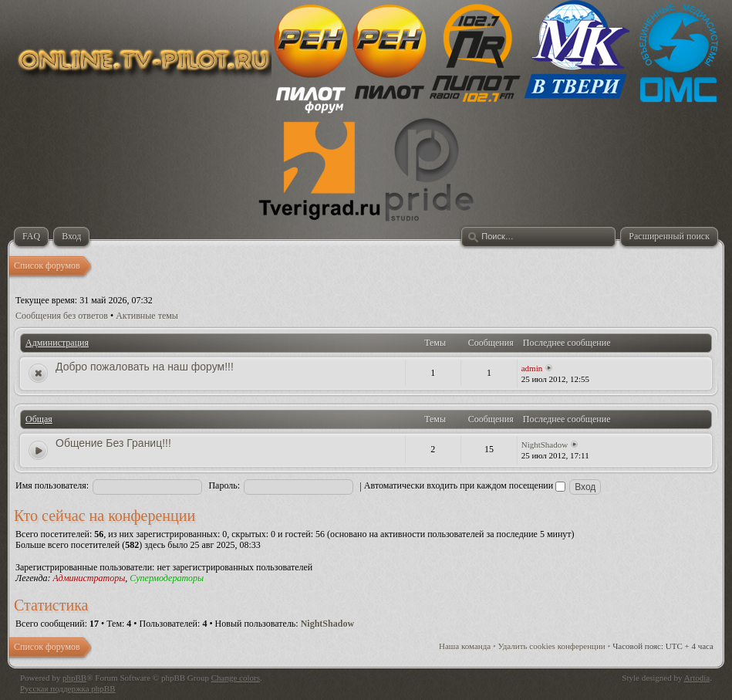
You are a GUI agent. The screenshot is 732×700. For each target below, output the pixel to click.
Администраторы (89, 578)
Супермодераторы (167, 578)
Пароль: (224, 485)
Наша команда (465, 646)
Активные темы (147, 316)
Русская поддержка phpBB (67, 688)
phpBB (74, 678)
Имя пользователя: (52, 485)
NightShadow (545, 445)
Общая (39, 419)
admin (532, 368)
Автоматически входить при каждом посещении (465, 485)
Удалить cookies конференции (552, 646)
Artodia (697, 678)
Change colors (236, 678)
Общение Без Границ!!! (113, 443)
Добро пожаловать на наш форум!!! (145, 367)
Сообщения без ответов (62, 316)
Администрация (57, 343)
